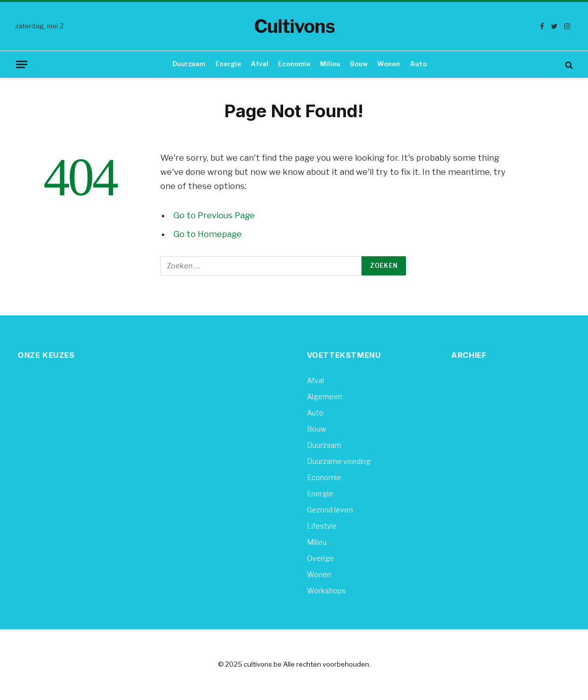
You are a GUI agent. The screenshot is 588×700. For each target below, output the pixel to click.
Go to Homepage (208, 234)
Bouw (359, 64)
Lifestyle (322, 526)
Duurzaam (189, 64)
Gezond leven (330, 510)
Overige (321, 558)
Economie (294, 64)
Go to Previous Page (214, 215)
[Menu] (22, 64)
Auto (418, 64)
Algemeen (325, 396)
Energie (228, 64)
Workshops (326, 591)
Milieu (330, 64)
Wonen (389, 64)
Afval (260, 64)
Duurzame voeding (339, 461)
